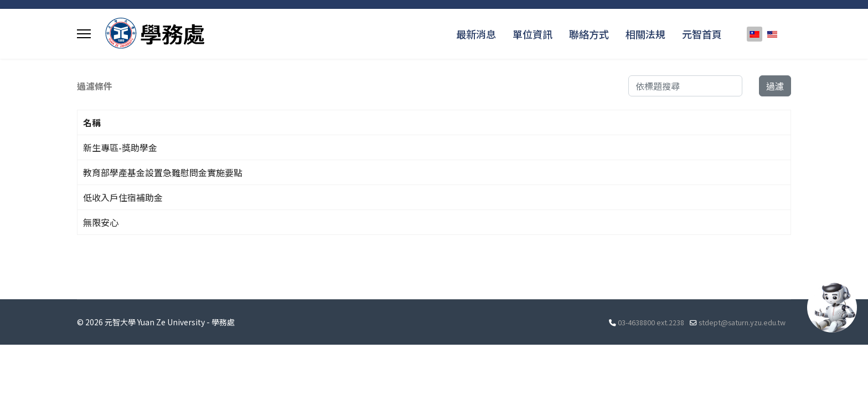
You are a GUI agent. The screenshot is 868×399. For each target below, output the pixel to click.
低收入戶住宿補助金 (123, 197)
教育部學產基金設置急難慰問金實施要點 (163, 172)
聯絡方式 (589, 34)
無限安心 (101, 222)
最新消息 (476, 34)
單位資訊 (533, 34)
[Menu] (84, 34)
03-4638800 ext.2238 (651, 322)
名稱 (92, 122)
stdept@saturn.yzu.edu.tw (742, 322)
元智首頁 (702, 34)
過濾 (775, 86)
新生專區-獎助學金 (120, 147)
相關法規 (645, 34)
